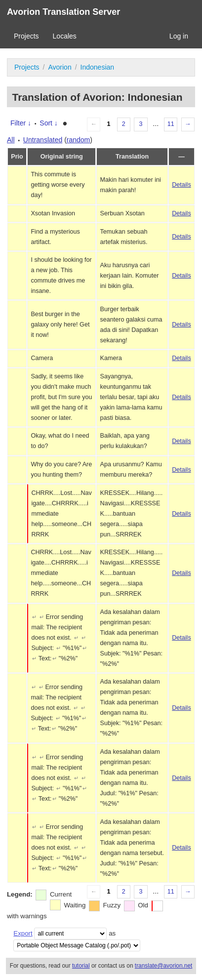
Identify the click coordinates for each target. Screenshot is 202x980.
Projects (26, 36)
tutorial (81, 966)
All (11, 140)
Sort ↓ (49, 123)
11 (171, 124)
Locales (65, 36)
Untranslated (43, 140)
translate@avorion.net (164, 966)
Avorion (60, 67)
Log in (179, 36)
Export (23, 933)
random (78, 140)
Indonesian (98, 67)
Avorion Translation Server (63, 12)
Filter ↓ (21, 123)
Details (182, 185)
